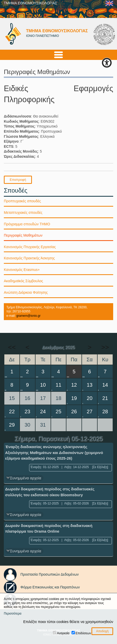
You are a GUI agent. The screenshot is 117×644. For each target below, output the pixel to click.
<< (12, 347)
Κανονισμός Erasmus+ (22, 270)
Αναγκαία (63, 633)
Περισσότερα (13, 614)
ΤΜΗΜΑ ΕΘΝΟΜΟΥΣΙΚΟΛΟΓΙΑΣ (31, 3)
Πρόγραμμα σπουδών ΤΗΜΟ (27, 224)
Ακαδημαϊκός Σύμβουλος (24, 281)
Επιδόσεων (83, 633)
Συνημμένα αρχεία (26, 478)
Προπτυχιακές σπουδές (22, 201)
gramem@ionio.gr (28, 316)
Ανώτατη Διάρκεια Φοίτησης (26, 292)
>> (105, 347)
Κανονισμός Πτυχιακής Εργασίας (30, 247)
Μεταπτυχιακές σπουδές (23, 213)
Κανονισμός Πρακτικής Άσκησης (29, 258)
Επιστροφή (18, 180)
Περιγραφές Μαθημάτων (23, 235)
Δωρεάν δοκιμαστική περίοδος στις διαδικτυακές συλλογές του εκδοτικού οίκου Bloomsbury (50, 492)
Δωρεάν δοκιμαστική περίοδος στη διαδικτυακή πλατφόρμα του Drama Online (49, 529)
